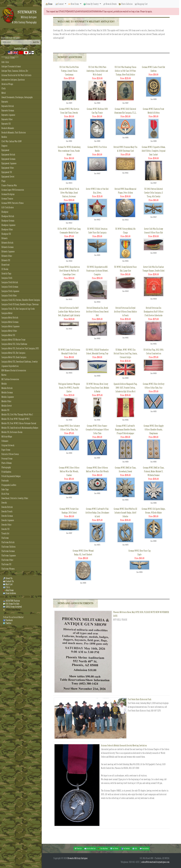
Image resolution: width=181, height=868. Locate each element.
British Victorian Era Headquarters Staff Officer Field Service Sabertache (154, 312)
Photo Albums (7, 463)
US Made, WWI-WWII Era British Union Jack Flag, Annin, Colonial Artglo (125, 353)
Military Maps (7, 437)
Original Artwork (8, 445)
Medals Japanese (8, 397)
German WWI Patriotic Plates (12, 203)
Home (49, 4)
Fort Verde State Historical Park (140, 699)
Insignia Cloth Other (9, 296)
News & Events (110, 4)
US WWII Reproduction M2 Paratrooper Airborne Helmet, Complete (97, 271)
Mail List (8, 584)
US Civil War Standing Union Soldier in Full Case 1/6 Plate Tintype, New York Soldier (125, 71)
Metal (4, 93)
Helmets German (7, 247)
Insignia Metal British (10, 318)
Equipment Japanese (9, 163)
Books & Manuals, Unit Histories (14, 133)
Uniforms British (8, 542)
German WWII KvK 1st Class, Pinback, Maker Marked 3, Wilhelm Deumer (154, 471)
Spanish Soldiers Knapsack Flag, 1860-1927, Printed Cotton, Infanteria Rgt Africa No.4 (125, 388)
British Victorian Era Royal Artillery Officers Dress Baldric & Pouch (125, 312)
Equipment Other (8, 168)
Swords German (7, 516)
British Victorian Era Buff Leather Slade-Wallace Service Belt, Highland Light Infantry (69, 312)
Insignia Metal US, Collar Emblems (14, 344)
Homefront (6, 265)
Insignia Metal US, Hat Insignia (13, 353)
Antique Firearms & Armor (11, 66)
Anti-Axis (5, 62)
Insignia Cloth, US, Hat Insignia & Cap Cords (18, 309)
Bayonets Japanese (8, 115)
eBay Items (8, 590)
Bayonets (5, 102)
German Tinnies (7, 199)
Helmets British (7, 243)
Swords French (7, 511)
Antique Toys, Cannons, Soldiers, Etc (15, 71)
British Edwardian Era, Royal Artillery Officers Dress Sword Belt (97, 312)
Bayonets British (8, 106)
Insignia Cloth (7, 278)
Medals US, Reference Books (12, 432)
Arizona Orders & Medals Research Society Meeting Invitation (124, 745)
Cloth (3, 88)
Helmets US (6, 260)
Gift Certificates (8, 207)
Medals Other (6, 401)
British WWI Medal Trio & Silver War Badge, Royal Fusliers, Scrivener (69, 193)
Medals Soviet (7, 406)
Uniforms (5, 538)
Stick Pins (5, 494)
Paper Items (6, 450)
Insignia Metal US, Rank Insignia (14, 357)
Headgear (5, 212)
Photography (6, 467)
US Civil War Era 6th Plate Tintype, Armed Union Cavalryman (69, 71)
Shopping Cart (141, 4)
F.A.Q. (7, 587)
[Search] (16, 42)
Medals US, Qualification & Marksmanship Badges (20, 428)
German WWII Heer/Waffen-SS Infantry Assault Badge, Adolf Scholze (125, 513)
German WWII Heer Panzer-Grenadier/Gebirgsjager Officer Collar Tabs (97, 430)
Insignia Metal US (8, 335)
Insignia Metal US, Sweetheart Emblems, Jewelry (19, 362)
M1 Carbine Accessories (10, 379)
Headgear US (6, 234)
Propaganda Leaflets (9, 485)
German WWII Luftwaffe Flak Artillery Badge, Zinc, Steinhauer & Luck (97, 513)
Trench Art (5, 533)
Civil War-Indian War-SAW (12, 141)
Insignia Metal (7, 313)
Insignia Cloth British (10, 282)
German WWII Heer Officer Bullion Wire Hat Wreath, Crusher (69, 471)
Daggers (4, 146)
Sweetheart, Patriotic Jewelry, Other (15, 498)
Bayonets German (8, 110)
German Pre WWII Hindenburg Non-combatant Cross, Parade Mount (69, 151)
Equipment (5, 150)
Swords (4, 503)
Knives (4, 375)
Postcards (5, 481)
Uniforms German (8, 551)
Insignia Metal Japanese (10, 326)
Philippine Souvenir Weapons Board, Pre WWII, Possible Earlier (69, 388)
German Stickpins (8, 194)
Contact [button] (60, 4)
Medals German (7, 392)
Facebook (8, 620)
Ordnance (5, 441)
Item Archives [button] (144, 849)
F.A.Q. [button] (135, 849)
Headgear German (8, 221)
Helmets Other (7, 256)
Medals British (7, 388)
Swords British (7, 507)
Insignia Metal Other (9, 331)
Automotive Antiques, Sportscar (13, 80)
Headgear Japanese (8, 225)
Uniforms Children (8, 547)
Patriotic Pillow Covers (10, 454)
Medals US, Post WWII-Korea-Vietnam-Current (19, 423)
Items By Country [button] (91, 4)
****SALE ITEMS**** (10, 58)
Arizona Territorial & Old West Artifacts (16, 75)
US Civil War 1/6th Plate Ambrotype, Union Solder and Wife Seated (97, 71)
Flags (3, 181)
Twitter (7, 623)
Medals (4, 384)
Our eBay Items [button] (103, 849)
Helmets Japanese (8, 251)
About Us (8, 578)
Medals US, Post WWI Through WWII (16, 419)
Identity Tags (6, 274)
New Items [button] (74, 4)
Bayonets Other (7, 119)
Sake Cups (5, 489)
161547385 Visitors (11, 601)
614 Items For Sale (11, 604)
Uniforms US (6, 564)
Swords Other (6, 525)
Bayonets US (6, 124)
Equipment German (8, 159)
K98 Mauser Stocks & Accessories (14, 370)
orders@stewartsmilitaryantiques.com (155, 862)
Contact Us (8, 581)
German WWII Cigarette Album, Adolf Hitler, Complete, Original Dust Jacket (154, 151)
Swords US (5, 529)
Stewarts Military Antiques (77, 858)
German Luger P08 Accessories (13, 190)
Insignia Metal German (10, 322)
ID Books (5, 269)
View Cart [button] (78, 849)
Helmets (4, 238)
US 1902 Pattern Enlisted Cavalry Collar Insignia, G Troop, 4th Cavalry (153, 193)
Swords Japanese (8, 520)
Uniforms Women (8, 569)
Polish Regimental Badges (11, 476)
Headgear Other (7, 229)
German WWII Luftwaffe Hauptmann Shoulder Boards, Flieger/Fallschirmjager (125, 430)
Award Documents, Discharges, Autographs (17, 97)
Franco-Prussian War (9, 185)
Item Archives (10, 593)
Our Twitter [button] (114, 849)
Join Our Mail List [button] (90, 849)
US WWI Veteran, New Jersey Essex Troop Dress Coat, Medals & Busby (97, 388)
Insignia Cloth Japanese (10, 291)
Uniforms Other (7, 560)
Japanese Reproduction (10, 366)
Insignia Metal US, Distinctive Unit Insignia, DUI (20, 348)
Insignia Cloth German (10, 287)
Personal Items (7, 459)
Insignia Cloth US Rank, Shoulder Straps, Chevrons (20, 304)
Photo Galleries (126, 4)
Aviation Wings (7, 84)
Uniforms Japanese (9, 555)
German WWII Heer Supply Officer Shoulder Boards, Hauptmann (154, 430)
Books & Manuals (8, 128)
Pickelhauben (6, 472)
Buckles (4, 137)
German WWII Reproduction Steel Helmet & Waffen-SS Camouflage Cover (69, 271)
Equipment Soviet (8, 177)
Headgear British (8, 216)
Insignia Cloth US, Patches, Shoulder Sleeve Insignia (21, 300)
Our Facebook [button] (125, 849)
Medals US (5, 410)
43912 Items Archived (12, 607)
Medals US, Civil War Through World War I (17, 414)
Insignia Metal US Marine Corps (13, 340)
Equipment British (8, 155)
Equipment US (7, 172)
